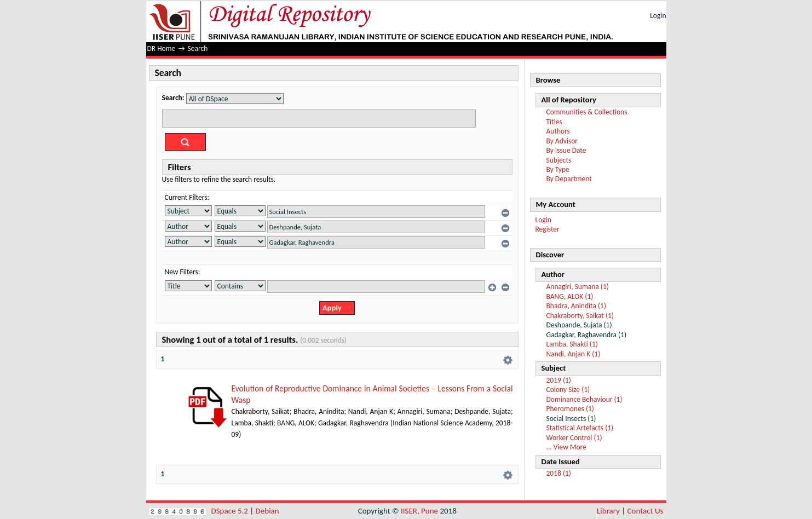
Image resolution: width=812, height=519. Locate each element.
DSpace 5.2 (231, 511)
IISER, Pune (419, 511)
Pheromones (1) (570, 409)
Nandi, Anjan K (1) (574, 354)
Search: (173, 98)
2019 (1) (559, 380)
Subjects (559, 160)
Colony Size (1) (568, 390)
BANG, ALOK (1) (570, 296)
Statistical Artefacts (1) (580, 428)
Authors (558, 131)
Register (548, 229)
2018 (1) (559, 473)
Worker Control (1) (574, 438)
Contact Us (646, 511)
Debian (267, 511)
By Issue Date (566, 150)
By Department (569, 179)
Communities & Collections (587, 112)
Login (658, 16)
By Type (558, 169)
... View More (566, 447)
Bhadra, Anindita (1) (577, 306)
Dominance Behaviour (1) (584, 399)
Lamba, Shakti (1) (572, 344)
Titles (554, 122)
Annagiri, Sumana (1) (578, 287)
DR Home (162, 48)
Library (608, 511)
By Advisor (562, 141)
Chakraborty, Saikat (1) (580, 316)
